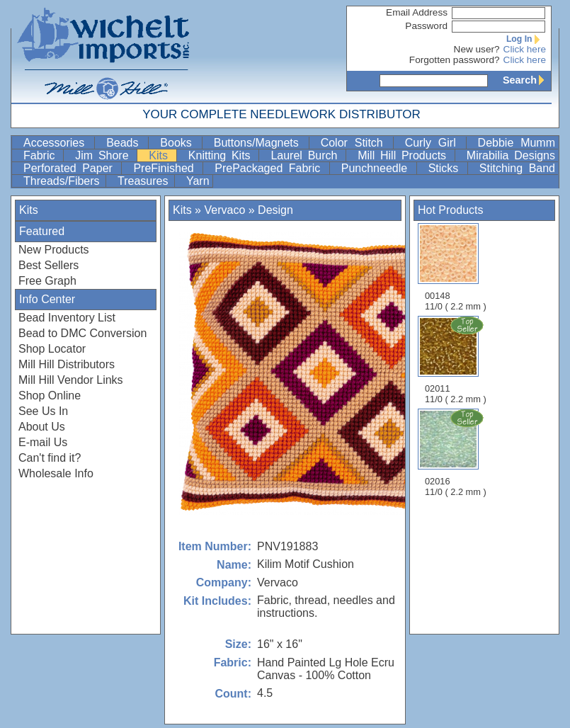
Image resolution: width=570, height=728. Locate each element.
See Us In (43, 411)
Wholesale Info (56, 473)
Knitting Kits (222, 155)
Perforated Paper (71, 168)
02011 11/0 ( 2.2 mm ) (457, 360)
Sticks (446, 168)
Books (179, 143)
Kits (161, 155)
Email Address (417, 12)
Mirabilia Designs (511, 155)
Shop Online (50, 396)
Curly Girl (434, 143)
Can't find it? (50, 458)
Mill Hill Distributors (67, 364)
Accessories (57, 143)
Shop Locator (52, 349)
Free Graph (47, 281)
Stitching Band (517, 168)
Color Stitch (355, 143)
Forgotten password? (455, 60)
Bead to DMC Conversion (82, 333)
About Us (42, 427)
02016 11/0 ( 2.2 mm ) (457, 453)
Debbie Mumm (517, 143)
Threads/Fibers (63, 181)
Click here (525, 49)
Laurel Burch (307, 155)
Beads (126, 143)
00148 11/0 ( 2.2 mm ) (456, 267)
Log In (526, 39)
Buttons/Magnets (260, 143)
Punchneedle (377, 168)
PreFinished (166, 168)
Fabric (42, 155)
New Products (54, 250)
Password (426, 26)
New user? (477, 49)
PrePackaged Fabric (270, 168)
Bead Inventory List (67, 318)
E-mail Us (43, 442)
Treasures (144, 181)
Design (275, 210)
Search (527, 80)
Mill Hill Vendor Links (71, 380)
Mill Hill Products (405, 155)
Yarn (198, 181)
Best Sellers (49, 265)
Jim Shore (104, 155)
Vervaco (224, 210)
